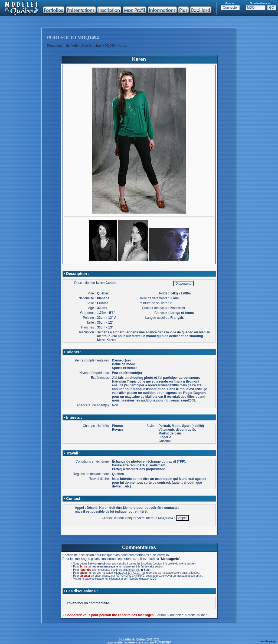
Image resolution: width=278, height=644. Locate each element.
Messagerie (170, 559)
